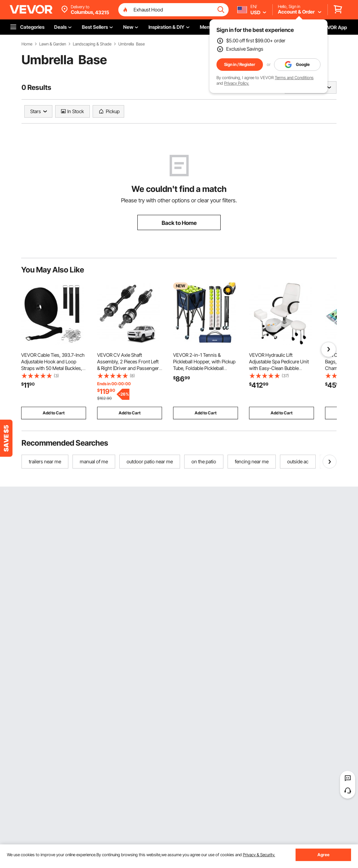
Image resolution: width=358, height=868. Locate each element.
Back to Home (179, 223)
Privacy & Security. (259, 855)
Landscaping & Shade (92, 44)
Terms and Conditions (294, 78)
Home (27, 44)
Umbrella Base (131, 44)
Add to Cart (54, 413)
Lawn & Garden (53, 44)
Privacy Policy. (237, 83)
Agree (323, 855)
